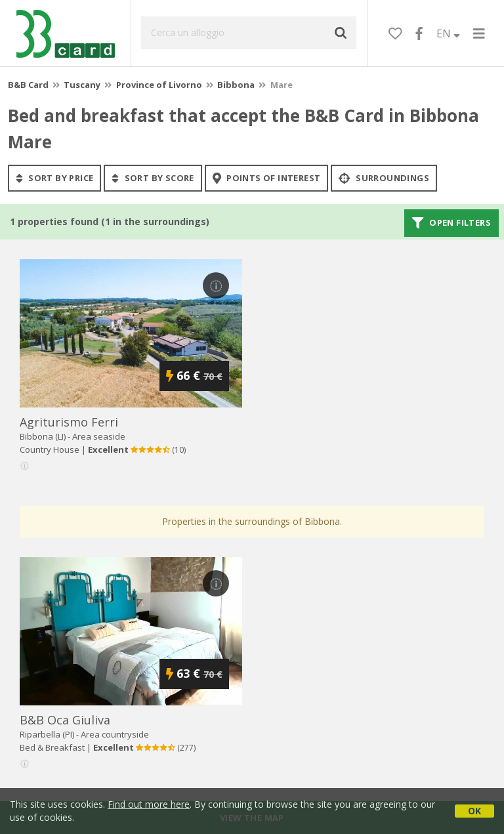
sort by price (54, 178)
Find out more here (149, 804)
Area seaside (99, 436)
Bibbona (236, 85)
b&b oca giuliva (65, 720)
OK (474, 811)
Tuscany (82, 85)
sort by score (153, 178)
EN (448, 33)
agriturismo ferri (69, 422)
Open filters (451, 223)
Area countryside (115, 734)
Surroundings (384, 178)
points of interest (267, 178)
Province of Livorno (159, 85)
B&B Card (28, 85)
